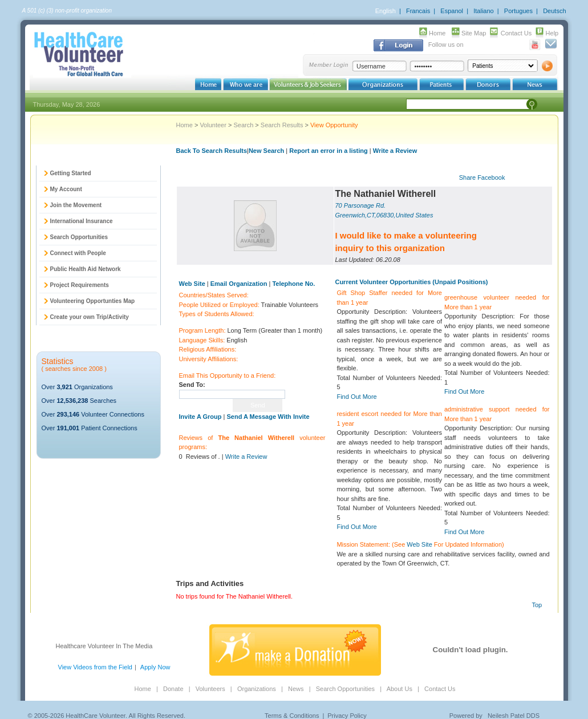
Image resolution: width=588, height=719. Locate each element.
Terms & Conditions (292, 716)
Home (437, 33)
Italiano (483, 11)
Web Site (419, 544)
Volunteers (210, 689)
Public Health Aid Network (86, 269)
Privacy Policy (347, 716)
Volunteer (213, 125)
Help (552, 33)
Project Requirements (80, 285)
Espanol (452, 11)
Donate (173, 689)
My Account (66, 189)
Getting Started (71, 173)
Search (243, 125)
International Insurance (82, 221)
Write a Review (395, 151)
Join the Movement (76, 205)
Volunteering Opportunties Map (93, 301)
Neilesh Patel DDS (514, 716)
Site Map (474, 33)
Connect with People (78, 253)
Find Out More (356, 397)
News (296, 689)
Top (537, 605)
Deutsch (554, 11)
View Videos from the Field (95, 667)
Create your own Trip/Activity (90, 317)
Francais (418, 11)
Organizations (257, 689)
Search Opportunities (79, 237)
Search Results (282, 125)
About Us (400, 689)
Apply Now (155, 667)
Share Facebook (482, 177)
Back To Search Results (212, 151)
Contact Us (516, 33)
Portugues (518, 11)
